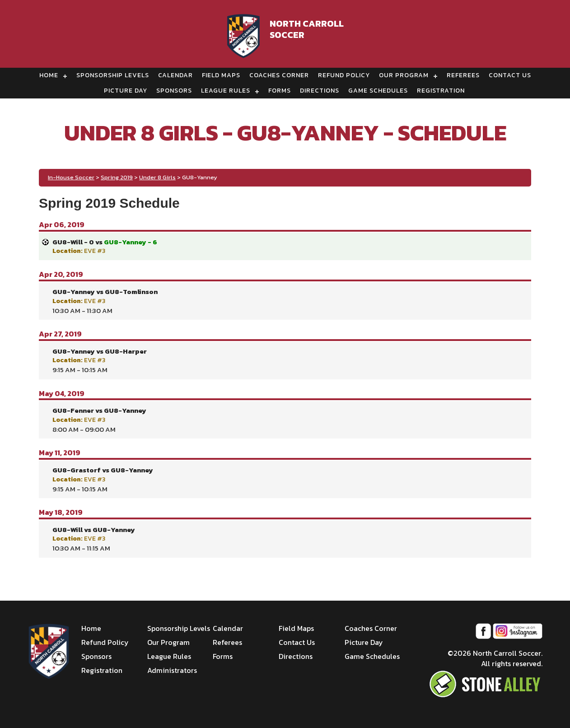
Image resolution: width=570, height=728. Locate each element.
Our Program (404, 75)
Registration (441, 91)
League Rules (226, 91)
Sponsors (174, 91)
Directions (320, 91)
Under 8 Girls (157, 177)
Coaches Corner (279, 75)
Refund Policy (344, 75)
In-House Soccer (71, 177)
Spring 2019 (117, 177)
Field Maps (221, 75)
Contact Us (510, 75)
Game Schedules (378, 91)
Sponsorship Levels (113, 75)
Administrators (172, 670)
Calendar (175, 75)
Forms (280, 91)
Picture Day (126, 91)
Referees (463, 75)
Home (49, 75)
